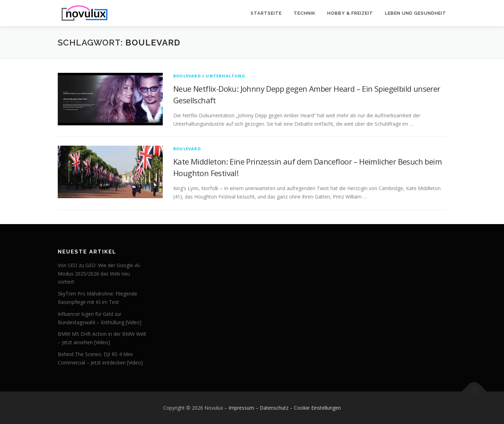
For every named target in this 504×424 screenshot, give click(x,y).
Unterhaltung (225, 76)
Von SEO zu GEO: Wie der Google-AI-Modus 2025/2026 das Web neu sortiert (99, 274)
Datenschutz (274, 408)
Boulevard (187, 76)
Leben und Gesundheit (416, 13)
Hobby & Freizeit (350, 13)
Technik (304, 13)
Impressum (241, 408)
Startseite (266, 13)
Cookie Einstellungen (317, 408)
